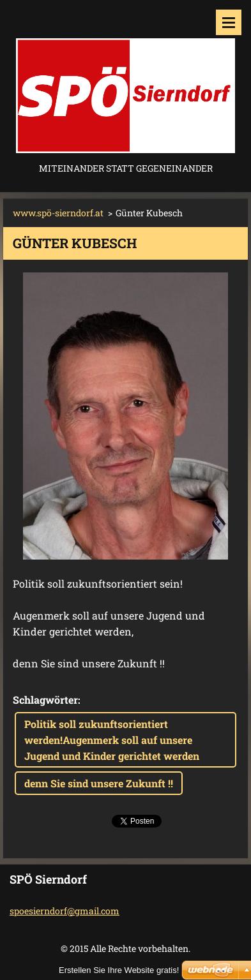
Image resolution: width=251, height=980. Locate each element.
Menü (229, 22)
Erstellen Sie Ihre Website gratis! (119, 970)
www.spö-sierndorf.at (58, 213)
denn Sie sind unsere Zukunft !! (99, 783)
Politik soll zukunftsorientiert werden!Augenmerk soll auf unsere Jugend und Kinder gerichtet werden (112, 740)
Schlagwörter (45, 700)
